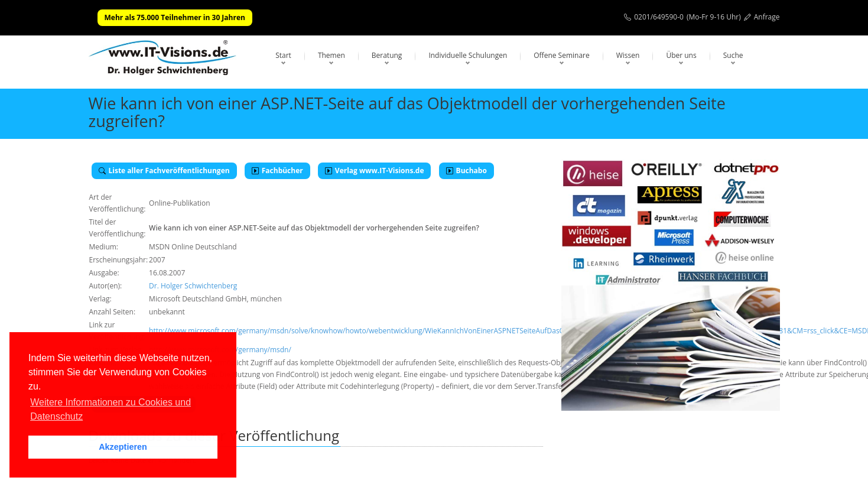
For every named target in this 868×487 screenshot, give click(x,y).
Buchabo (466, 171)
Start (283, 55)
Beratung (387, 55)
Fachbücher (277, 171)
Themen (331, 55)
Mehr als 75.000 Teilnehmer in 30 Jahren (175, 17)
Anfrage (767, 17)
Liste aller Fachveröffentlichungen (164, 171)
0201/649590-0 (659, 17)
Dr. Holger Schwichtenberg (193, 286)
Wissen (628, 55)
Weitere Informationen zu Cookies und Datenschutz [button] (110, 409)
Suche (733, 55)
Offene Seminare (562, 55)
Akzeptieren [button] (123, 447)
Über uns (681, 55)
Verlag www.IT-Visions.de (375, 171)
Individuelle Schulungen (468, 55)
